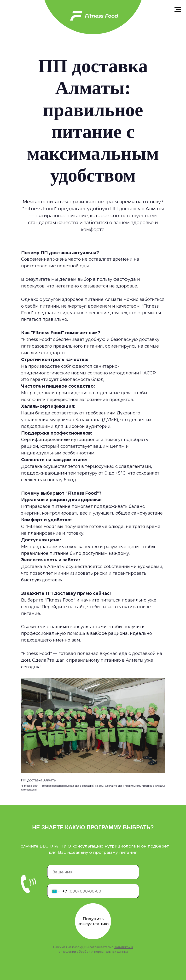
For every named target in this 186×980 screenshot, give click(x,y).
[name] (93, 872)
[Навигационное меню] (178, 10)
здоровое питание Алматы (92, 299)
